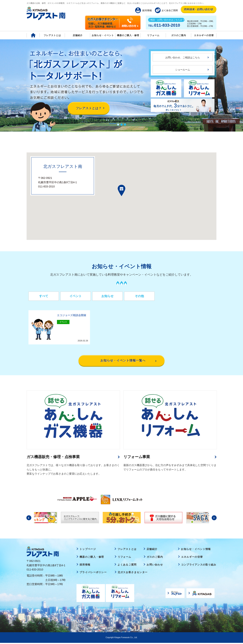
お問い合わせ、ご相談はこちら (183, 57)
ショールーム (183, 70)
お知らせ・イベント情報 (196, 550)
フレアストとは (52, 35)
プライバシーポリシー (93, 574)
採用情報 (85, 566)
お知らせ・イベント (103, 35)
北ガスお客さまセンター (133, 574)
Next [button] (214, 519)
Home (33, 35)
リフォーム (153, 35)
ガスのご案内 (155, 558)
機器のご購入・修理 (128, 35)
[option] (76, 500)
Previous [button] (29, 519)
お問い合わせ (155, 566)
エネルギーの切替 (204, 35)
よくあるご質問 (127, 566)
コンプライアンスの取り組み (199, 566)
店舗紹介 (78, 35)
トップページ (88, 550)
